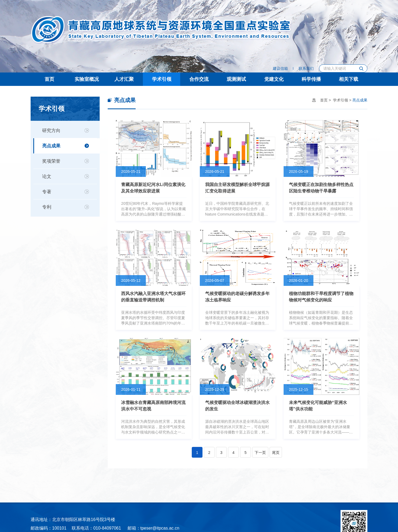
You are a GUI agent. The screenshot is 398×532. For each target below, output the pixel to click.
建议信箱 (280, 68)
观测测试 (236, 79)
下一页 (260, 453)
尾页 (276, 453)
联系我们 (306, 68)
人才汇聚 (124, 79)
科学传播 (311, 79)
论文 (47, 176)
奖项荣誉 (51, 161)
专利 (47, 207)
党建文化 (274, 79)
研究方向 (51, 131)
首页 (49, 79)
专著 (47, 192)
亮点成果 (51, 146)
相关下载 (349, 79)
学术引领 (162, 79)
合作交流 (199, 79)
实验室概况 (87, 79)
